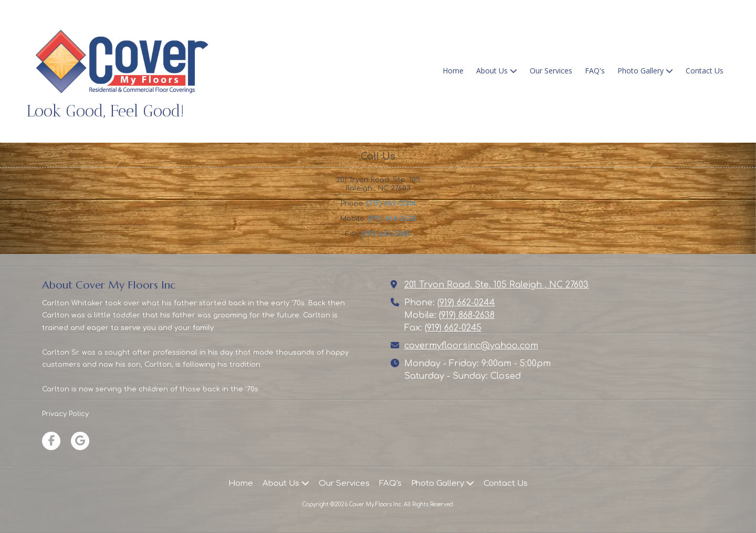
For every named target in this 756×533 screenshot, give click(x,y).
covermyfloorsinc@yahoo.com (471, 346)
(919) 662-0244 (391, 204)
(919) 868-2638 (392, 219)
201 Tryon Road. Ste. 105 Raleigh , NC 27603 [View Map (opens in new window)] (496, 285)
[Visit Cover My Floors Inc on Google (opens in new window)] (80, 441)
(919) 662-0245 (386, 234)
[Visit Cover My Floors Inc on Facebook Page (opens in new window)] (51, 441)
